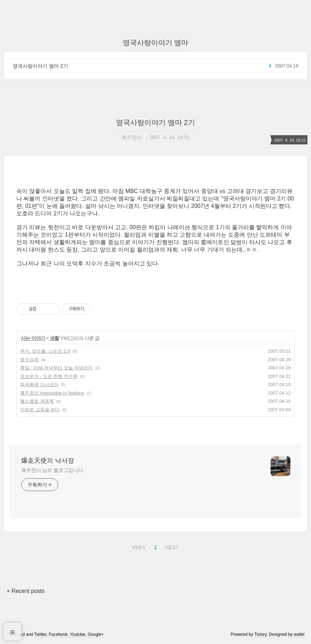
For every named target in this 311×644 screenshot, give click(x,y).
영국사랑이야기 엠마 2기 (40, 66)
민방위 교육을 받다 (40, 410)
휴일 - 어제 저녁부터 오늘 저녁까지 (56, 368)
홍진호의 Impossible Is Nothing (52, 393)
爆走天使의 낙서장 (48, 461)
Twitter (40, 634)
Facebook (58, 634)
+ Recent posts (26, 591)
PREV (138, 546)
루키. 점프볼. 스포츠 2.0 (45, 351)
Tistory (260, 634)
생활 (54, 338)
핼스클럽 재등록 (37, 401)
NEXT (171, 546)
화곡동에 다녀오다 (39, 384)
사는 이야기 (33, 338)
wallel (299, 634)
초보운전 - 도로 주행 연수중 (49, 376)
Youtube (78, 634)
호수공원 (29, 360)
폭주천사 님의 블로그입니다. (53, 470)
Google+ (96, 634)
